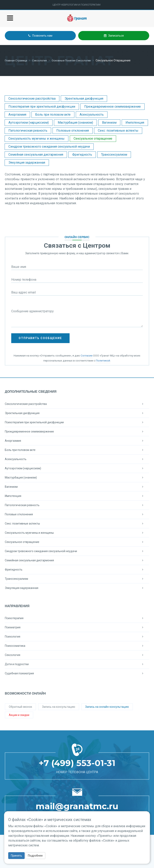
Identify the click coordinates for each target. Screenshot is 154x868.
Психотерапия (77, 618)
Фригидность (82, 154)
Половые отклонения (73, 130)
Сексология (42, 60)
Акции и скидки (19, 715)
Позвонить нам (40, 36)
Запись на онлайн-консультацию (107, 707)
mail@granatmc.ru (77, 806)
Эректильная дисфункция (84, 98)
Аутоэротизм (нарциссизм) (29, 122)
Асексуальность (92, 114)
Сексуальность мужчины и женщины (36, 138)
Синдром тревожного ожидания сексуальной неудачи (49, 146)
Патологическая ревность (28, 130)
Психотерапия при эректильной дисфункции (42, 106)
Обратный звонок (20, 707)
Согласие (87, 355)
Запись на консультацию (59, 707)
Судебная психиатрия (77, 673)
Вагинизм (109, 122)
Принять (16, 856)
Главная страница (17, 60)
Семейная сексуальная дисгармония (36, 154)
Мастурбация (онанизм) (75, 122)
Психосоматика (77, 646)
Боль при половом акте (53, 114)
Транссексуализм (114, 154)
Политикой (103, 360)
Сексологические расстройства (32, 98)
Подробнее (35, 856)
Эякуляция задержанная (27, 162)
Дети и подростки (77, 664)
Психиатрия (77, 627)
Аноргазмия (17, 114)
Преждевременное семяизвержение (112, 106)
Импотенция (135, 122)
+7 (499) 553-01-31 (77, 763)
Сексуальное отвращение (93, 138)
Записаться (114, 36)
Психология (77, 636)
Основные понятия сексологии (75, 60)
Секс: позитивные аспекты (118, 130)
